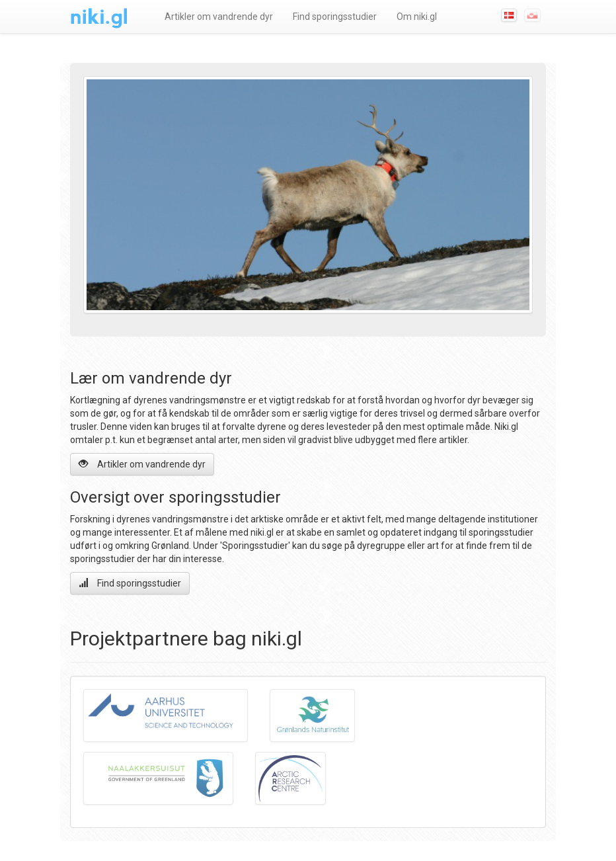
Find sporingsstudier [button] (130, 583)
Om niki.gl (417, 17)
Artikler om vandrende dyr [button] (142, 464)
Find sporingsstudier (335, 17)
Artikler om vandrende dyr (219, 17)
